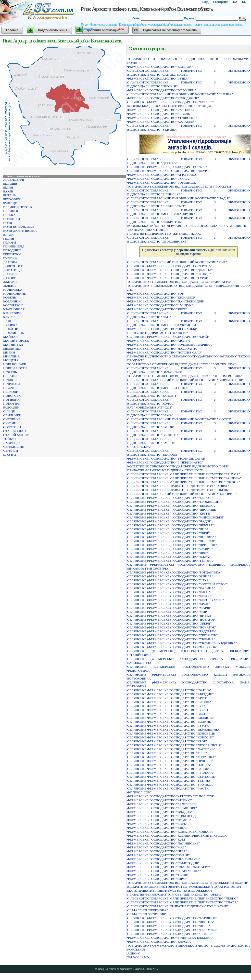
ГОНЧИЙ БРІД (14, 246)
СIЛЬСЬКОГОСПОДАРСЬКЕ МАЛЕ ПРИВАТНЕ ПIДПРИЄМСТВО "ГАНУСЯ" (184, 474)
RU (244, 2)
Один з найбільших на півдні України (188, 252)
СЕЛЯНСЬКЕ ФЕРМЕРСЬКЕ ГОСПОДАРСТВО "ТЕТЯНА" (169, 781)
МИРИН (9, 352)
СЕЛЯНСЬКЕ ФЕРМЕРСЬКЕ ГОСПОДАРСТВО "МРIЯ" (167, 753)
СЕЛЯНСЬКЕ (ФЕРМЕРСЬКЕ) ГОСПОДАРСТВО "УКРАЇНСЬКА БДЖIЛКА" (182, 643)
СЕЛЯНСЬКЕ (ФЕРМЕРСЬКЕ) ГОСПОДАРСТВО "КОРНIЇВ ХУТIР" (176, 600)
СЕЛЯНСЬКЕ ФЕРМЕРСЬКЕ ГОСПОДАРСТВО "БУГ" (166, 706)
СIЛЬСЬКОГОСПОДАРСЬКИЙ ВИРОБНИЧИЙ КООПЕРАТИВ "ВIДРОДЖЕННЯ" (185, 380)
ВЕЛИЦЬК (11, 211)
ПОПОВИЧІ (12, 403)
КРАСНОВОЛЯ (14, 309)
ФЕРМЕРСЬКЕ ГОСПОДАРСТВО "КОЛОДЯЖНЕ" (163, 98)
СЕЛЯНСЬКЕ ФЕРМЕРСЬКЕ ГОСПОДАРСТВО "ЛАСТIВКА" (171, 749)
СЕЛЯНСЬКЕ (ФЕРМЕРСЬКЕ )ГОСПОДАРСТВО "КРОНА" (170, 266)
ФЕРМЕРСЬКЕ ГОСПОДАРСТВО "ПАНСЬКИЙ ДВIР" (166, 301)
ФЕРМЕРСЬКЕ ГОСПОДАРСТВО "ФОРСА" (159, 179)
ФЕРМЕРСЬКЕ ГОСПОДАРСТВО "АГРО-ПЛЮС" (163, 175)
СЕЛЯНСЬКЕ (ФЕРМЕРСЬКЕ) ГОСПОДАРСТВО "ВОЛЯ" (169, 926)
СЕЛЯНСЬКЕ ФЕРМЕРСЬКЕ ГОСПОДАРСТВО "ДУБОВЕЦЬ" (172, 733)
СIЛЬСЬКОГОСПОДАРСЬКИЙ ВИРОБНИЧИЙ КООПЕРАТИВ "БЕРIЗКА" (180, 94)
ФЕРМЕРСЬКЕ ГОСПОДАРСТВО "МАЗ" (157, 847)
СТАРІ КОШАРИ (15, 431)
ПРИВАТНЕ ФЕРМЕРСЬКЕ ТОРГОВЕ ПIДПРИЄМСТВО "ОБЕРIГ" (175, 894)
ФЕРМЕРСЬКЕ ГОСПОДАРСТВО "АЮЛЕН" (159, 341)
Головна (12, 30)
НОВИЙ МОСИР (15, 368)
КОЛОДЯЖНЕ (13, 305)
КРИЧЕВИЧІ (12, 313)
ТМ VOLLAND (138, 957)
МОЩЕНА (11, 360)
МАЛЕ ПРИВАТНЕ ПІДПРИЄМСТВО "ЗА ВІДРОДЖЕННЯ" (170, 891)
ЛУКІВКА (10, 325)
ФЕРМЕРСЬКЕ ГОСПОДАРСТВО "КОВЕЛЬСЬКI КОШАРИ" (171, 832)
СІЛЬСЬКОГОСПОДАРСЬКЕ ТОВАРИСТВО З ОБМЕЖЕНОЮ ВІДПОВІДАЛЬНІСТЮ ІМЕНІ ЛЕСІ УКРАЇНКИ (188, 323)
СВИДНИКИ (12, 415)
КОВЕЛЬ (10, 297)
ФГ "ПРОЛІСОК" (139, 792)
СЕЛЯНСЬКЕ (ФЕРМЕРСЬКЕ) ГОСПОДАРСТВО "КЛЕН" (169, 592)
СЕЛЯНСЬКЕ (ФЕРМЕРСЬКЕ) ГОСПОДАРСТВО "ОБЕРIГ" (170, 623)
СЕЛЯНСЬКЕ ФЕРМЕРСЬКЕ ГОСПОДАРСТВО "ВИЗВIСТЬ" (171, 718)
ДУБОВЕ (10, 278)
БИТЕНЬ (9, 195)
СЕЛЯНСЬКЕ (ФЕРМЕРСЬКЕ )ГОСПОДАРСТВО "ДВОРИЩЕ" (172, 510)
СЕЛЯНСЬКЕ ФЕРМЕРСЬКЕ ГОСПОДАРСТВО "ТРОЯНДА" (171, 784)
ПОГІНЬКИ (11, 400)
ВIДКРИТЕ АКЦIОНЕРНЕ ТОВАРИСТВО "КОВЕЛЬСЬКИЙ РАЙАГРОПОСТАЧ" (185, 887)
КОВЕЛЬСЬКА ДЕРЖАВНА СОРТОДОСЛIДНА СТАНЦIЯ (169, 106)
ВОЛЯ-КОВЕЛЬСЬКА (19, 227)
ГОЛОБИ (10, 242)
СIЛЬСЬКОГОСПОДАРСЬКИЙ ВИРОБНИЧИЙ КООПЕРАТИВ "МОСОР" (179, 419)
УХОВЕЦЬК (12, 443)
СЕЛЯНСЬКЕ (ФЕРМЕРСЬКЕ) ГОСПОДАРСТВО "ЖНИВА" (170, 576)
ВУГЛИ (8, 235)
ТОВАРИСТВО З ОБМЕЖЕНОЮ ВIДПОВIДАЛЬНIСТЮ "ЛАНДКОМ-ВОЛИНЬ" (185, 376)
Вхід (205, 2)
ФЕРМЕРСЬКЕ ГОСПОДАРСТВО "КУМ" (157, 839)
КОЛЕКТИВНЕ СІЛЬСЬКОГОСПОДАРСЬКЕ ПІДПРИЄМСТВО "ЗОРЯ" (178, 466)
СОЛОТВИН (12, 427)
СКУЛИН (10, 423)
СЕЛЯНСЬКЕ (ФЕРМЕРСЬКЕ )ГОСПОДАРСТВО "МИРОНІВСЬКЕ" (176, 517)
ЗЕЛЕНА (9, 286)
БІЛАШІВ (10, 184)
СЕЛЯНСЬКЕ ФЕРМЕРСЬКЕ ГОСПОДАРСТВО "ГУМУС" (169, 726)
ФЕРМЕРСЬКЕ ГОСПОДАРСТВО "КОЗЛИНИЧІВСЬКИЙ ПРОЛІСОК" (177, 836)
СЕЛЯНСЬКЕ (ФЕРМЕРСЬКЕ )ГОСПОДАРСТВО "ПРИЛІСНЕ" (172, 545)
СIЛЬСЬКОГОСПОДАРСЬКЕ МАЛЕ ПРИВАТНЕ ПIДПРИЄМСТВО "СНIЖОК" (184, 482)
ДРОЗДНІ (10, 274)
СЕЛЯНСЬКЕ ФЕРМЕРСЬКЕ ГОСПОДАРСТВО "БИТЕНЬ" (169, 702)
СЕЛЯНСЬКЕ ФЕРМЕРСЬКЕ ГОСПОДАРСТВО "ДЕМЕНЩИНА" (174, 729)
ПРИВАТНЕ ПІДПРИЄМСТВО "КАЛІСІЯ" (157, 333)
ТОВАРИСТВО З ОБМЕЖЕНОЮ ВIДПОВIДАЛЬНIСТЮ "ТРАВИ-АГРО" (179, 282)
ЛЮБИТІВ (11, 329)
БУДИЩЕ (10, 203)
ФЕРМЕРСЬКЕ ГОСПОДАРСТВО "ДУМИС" (159, 820)
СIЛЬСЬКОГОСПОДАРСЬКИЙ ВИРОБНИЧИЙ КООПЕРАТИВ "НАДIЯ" (179, 198)
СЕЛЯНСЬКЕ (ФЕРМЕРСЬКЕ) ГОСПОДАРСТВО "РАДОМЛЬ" (172, 631)
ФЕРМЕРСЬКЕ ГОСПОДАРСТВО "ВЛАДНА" (160, 812)
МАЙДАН (10, 337)
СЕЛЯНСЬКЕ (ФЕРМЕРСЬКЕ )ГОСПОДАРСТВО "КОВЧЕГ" (170, 102)
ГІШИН (9, 238)
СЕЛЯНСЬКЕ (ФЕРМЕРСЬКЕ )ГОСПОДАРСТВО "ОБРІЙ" (169, 533)
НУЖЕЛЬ (10, 372)
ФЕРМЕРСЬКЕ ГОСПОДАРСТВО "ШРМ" (157, 879)
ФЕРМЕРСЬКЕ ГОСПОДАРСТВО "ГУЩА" (158, 78)
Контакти (110, 969)
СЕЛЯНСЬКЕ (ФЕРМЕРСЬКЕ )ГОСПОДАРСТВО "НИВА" (169, 529)
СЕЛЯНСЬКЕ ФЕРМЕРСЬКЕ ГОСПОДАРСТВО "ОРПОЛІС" (170, 761)
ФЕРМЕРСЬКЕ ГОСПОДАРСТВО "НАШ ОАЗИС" (163, 348)
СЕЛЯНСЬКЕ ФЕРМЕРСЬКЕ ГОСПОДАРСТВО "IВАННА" (169, 690)
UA (235, 2)
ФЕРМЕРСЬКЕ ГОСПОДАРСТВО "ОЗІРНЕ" (159, 855)
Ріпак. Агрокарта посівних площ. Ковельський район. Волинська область (147, 9)
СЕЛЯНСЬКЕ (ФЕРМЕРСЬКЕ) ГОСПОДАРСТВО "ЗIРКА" (169, 580)
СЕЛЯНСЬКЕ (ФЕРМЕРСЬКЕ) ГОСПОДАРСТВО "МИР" (168, 612)
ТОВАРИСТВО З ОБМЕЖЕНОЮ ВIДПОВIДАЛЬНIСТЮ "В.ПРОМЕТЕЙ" (180, 186)
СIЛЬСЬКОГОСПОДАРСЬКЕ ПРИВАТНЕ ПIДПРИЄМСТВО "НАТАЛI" (178, 906)
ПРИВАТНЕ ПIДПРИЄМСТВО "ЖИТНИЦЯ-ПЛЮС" (165, 234)
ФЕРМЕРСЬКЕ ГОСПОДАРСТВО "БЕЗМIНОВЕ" (162, 808)
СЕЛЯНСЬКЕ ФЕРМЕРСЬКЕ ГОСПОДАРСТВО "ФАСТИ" (169, 788)
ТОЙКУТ (10, 439)
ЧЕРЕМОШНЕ (14, 447)
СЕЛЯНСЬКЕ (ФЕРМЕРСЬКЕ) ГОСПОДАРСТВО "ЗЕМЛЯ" (170, 934)
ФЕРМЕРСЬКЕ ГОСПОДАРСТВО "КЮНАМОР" (162, 297)
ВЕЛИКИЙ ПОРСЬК (18, 207)
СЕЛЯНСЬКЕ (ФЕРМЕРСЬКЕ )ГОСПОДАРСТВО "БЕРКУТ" (170, 498)
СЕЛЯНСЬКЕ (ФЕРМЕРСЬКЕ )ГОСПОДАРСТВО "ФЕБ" (167, 167)
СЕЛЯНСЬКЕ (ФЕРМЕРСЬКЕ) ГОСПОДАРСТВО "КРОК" (168, 604)
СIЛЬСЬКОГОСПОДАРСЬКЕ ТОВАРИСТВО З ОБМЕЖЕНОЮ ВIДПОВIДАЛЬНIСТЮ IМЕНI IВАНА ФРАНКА (188, 212)
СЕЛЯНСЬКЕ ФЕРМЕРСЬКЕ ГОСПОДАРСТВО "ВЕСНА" (169, 714)
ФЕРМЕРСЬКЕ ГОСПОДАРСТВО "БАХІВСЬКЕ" (162, 804)
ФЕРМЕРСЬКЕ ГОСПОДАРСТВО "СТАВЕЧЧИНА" (164, 871)
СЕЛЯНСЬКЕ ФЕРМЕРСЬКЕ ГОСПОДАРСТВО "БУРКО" (168, 710)
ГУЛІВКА (10, 258)
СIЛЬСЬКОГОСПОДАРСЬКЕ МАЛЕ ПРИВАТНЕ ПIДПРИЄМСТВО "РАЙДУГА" (184, 478)
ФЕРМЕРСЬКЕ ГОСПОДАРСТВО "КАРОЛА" (160, 942)
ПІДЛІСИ (10, 380)
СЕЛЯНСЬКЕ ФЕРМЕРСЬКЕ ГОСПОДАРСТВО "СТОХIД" (169, 274)
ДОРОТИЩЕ (12, 270)
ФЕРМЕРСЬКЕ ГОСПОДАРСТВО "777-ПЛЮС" (161, 110)
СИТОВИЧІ (12, 419)
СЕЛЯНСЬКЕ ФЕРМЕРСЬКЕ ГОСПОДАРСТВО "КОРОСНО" (171, 737)
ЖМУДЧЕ (10, 282)
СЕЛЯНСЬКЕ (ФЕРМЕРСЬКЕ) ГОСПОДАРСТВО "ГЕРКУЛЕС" (172, 930)
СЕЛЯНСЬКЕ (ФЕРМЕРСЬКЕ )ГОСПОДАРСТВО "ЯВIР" (168, 553)
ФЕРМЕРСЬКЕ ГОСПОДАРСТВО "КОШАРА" (160, 67)
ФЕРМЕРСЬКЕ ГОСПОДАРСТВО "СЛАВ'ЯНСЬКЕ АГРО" (169, 867)
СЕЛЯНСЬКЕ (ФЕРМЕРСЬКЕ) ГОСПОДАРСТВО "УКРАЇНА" (171, 639)
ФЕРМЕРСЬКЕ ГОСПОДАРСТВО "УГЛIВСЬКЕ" (162, 118)
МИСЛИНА (12, 356)
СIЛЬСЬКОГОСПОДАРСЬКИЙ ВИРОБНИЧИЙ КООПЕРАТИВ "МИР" (177, 262)
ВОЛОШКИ (12, 219)
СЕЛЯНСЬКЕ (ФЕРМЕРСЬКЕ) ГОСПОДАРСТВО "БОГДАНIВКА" (174, 572)
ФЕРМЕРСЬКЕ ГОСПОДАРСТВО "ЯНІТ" (157, 309)
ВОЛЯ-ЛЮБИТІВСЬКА (20, 231)
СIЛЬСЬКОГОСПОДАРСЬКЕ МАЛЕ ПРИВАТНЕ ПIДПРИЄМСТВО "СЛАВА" (183, 902)
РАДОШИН (11, 407)
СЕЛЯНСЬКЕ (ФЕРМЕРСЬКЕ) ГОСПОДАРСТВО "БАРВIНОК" (172, 918)
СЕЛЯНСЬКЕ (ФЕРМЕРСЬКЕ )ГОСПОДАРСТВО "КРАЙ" (168, 337)
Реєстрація (221, 2)
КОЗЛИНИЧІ (12, 301)
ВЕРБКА (9, 215)
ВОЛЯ (8, 223)
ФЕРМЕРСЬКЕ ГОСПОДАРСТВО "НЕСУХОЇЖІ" (162, 329)
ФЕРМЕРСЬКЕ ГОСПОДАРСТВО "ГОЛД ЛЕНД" (162, 816)
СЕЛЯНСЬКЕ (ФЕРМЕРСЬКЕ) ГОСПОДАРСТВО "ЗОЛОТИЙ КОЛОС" (178, 584)
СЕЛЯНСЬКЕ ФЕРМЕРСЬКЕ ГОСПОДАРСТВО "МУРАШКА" (171, 757)
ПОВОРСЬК (12, 396)
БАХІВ (8, 191)
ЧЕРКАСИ (11, 451)
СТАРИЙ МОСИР (16, 435)
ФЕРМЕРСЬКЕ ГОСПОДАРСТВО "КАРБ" (157, 824)
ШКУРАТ (10, 455)
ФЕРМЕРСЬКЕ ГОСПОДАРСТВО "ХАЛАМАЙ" (162, 122)
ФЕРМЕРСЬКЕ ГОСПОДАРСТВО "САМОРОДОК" (163, 863)
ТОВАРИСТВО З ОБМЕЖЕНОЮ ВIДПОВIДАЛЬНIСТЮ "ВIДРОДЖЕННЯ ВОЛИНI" (188, 883)
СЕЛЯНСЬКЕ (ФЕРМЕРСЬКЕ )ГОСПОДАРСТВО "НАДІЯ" (169, 521)
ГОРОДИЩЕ (12, 250)
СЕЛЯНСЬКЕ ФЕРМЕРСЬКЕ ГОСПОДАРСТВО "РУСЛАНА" (171, 773)
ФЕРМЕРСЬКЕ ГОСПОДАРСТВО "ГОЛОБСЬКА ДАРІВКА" (170, 345)
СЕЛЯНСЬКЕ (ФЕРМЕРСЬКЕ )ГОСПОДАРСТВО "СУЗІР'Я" (170, 549)
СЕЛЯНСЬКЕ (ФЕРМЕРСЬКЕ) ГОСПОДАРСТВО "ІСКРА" (169, 557)
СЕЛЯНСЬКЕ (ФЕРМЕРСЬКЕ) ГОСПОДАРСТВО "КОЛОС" (170, 596)
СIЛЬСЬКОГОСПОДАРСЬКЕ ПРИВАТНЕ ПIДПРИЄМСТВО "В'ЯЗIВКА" (179, 486)
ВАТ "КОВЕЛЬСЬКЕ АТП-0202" (150, 407)
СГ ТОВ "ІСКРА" (139, 447)
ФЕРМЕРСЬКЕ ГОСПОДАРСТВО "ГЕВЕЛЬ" (159, 114)
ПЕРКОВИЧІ (12, 392)
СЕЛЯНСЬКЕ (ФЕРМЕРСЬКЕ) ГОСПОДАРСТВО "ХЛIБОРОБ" (172, 647)
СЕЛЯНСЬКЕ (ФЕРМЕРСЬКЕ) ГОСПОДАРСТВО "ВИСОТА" (171, 922)
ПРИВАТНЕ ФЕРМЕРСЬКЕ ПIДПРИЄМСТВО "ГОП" (165, 470)
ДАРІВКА (10, 262)
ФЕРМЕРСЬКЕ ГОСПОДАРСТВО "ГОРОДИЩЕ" (162, 183)
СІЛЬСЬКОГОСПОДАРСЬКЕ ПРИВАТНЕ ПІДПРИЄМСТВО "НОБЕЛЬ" (178, 490)
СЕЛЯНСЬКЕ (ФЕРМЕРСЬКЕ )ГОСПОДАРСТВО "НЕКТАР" (170, 525)
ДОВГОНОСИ (13, 266)
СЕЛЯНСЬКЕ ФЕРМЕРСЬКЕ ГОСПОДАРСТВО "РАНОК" (168, 769)
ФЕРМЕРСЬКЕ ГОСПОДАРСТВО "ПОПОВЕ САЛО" (165, 352)
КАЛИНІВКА (13, 290)
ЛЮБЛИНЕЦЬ (13, 333)
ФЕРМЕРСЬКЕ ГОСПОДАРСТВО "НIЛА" (157, 851)
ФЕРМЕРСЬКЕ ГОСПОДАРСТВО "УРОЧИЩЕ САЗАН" (167, 458)
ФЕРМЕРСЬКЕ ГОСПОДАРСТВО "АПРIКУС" (160, 800)
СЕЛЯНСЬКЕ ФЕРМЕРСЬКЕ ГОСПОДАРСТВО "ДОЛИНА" (170, 270)
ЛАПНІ (8, 321)
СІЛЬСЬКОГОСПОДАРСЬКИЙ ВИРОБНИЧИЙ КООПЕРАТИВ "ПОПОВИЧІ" (182, 494)
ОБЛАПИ (10, 376)
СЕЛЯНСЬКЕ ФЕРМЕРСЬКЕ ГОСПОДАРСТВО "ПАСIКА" (169, 765)
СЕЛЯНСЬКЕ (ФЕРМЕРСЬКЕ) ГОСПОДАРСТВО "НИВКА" (170, 616)
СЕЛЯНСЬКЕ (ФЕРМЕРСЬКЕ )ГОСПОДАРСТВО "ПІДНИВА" (172, 537)
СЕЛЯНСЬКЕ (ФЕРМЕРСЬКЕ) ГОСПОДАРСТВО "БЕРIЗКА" (171, 561)
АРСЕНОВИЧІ (14, 180)
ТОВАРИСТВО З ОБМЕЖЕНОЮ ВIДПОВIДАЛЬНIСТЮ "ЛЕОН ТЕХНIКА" (182, 364)
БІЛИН (8, 187)
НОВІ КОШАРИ (15, 364)
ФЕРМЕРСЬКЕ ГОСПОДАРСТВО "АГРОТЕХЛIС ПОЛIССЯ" (171, 796)
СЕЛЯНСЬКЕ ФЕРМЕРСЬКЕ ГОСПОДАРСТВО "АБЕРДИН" (170, 694)
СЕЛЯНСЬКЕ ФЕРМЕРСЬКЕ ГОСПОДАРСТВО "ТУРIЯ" (168, 278)
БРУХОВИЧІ (12, 199)
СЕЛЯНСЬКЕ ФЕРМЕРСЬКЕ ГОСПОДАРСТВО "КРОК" (167, 741)
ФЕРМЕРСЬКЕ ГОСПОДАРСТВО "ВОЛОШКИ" (162, 90)
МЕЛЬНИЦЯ (12, 348)
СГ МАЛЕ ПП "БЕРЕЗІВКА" (147, 910)
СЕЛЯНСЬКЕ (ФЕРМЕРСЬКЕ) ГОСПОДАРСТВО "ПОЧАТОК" (172, 627)
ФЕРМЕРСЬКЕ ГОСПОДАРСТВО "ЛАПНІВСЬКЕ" (163, 843)
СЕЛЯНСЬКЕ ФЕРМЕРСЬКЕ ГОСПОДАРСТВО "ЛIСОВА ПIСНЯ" (175, 745)
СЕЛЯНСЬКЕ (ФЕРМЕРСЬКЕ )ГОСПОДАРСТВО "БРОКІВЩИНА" (175, 502)
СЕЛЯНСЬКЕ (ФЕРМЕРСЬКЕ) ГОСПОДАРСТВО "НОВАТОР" (172, 619)
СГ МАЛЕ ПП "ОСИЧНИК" (147, 914)
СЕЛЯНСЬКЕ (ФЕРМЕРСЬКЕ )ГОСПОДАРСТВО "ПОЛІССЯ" (171, 541)
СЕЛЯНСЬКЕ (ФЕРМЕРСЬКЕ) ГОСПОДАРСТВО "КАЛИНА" (171, 588)
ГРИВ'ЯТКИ (12, 254)
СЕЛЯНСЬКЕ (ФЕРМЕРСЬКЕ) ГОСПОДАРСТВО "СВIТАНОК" (172, 635)
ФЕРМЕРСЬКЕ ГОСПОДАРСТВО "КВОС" (158, 828)
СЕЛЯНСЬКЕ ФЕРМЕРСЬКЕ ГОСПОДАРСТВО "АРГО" (167, 698)
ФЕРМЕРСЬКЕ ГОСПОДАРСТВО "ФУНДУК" (160, 305)
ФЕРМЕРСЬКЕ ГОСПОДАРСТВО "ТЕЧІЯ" (158, 875)
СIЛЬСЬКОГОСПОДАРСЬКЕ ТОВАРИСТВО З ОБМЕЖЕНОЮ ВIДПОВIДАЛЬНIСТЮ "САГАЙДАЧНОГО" (188, 73)
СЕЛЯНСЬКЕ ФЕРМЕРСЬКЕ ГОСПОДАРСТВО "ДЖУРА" (169, 171)
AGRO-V (134, 953)
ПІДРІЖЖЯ (12, 384)
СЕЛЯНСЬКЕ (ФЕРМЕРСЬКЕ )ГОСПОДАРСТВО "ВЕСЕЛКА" (172, 506)
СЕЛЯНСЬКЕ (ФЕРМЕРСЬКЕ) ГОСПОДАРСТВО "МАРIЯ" (169, 608)
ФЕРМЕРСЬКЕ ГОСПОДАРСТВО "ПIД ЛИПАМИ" (164, 859)
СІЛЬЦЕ (9, 411)
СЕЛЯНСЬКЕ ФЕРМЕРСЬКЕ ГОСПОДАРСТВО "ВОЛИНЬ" (170, 722)
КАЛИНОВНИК (15, 293)
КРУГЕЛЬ (10, 317)
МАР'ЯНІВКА (13, 345)
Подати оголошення (53, 30)
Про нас (98, 969)
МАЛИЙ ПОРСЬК (16, 341)
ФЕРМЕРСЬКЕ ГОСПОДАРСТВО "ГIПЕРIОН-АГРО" (165, 462)
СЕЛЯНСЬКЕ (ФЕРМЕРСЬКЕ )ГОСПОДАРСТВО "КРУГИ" (169, 513)
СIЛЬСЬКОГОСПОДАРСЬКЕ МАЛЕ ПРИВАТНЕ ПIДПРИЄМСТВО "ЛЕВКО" (182, 898)
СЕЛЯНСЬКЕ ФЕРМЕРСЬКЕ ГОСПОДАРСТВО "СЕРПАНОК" (172, 777)
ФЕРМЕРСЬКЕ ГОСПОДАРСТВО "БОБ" (156, 293)
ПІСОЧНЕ (10, 388)
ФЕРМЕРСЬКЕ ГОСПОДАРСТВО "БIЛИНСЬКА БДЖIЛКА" (170, 938)
